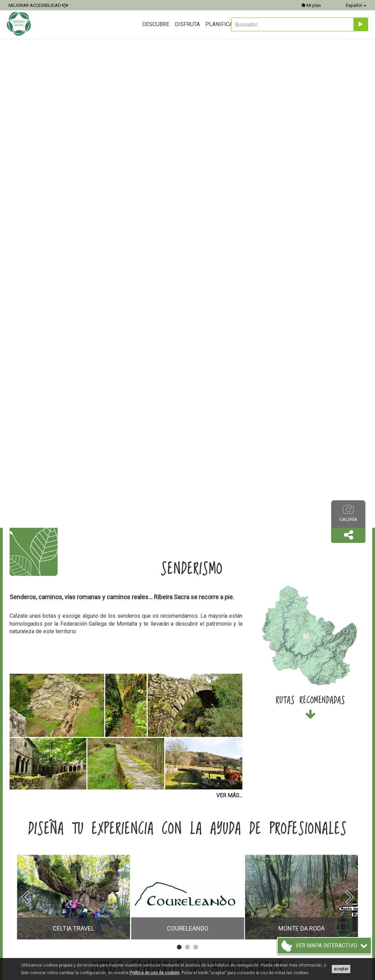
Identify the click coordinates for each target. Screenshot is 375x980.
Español (356, 5)
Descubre (156, 24)
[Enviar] (361, 24)
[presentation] (25, 897)
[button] (348, 535)
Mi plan (311, 5)
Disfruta (187, 24)
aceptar (341, 969)
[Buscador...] (292, 24)
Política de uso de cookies (155, 973)
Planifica (219, 24)
